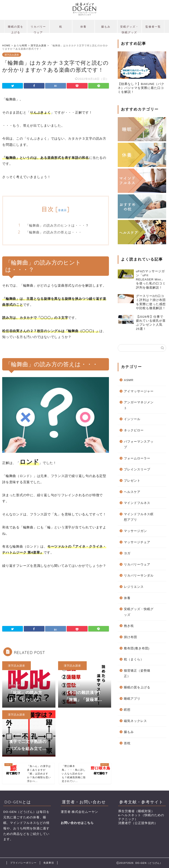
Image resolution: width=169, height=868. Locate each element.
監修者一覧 (153, 27)
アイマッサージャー (139, 391)
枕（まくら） (134, 659)
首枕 (127, 743)
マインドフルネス (137, 503)
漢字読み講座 (12, 54)
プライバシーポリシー (23, 863)
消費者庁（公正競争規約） (138, 823)
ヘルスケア (132, 492)
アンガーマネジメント (139, 405)
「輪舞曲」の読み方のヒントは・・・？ (57, 225)
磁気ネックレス (135, 721)
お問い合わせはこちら (77, 823)
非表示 (62, 210)
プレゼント (132, 481)
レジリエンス (134, 587)
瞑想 (127, 710)
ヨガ (127, 553)
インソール (132, 419)
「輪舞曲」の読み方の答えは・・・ (54, 232)
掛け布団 (130, 637)
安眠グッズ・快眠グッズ (129, 29)
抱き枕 (129, 626)
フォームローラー (137, 458)
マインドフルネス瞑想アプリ (139, 517)
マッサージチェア (137, 542)
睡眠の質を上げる (16, 29)
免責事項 (49, 863)
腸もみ (106, 27)
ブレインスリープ (137, 469)
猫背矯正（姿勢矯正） (137, 674)
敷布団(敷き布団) (137, 648)
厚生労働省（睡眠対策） (136, 811)
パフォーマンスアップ (139, 444)
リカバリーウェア (38, 29)
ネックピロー (134, 430)
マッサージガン (135, 531)
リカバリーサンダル (139, 576)
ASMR (129, 380)
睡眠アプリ (132, 699)
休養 (83, 27)
